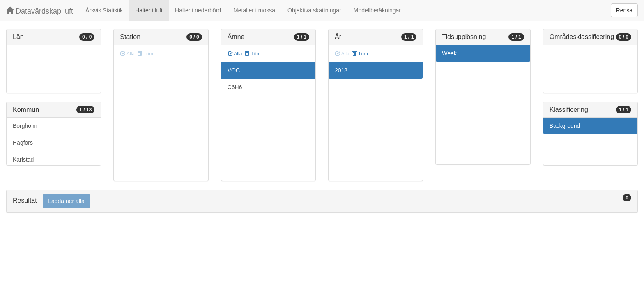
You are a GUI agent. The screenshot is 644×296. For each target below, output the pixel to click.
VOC (234, 70)
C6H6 (235, 87)
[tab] (322, 201)
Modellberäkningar (377, 10)
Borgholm (25, 126)
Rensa (624, 10)
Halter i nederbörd (198, 10)
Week (449, 53)
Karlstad (23, 160)
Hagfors (23, 143)
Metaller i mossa (254, 10)
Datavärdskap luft (40, 11)
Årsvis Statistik (104, 10)
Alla (235, 54)
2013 (341, 70)
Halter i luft (149, 10)
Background (565, 126)
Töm (252, 54)
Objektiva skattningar (314, 10)
